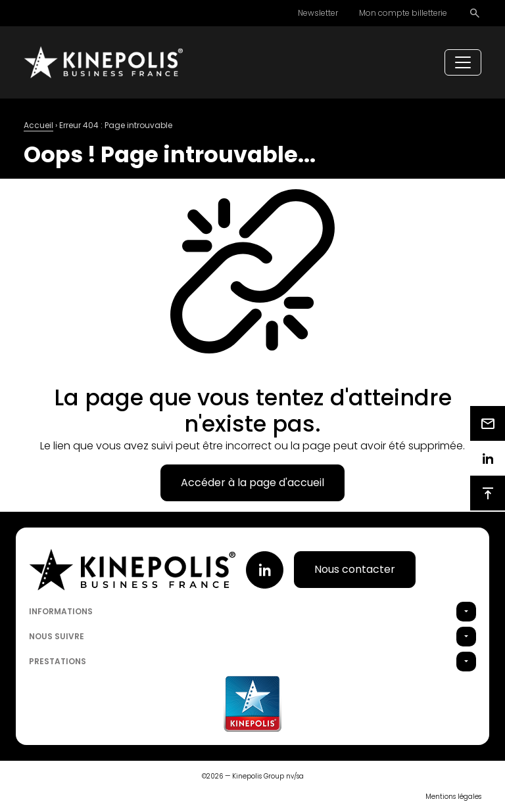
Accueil (38, 125)
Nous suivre (57, 636)
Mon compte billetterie (403, 13)
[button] (466, 612)
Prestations (58, 661)
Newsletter (318, 13)
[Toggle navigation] (463, 62)
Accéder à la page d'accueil (252, 483)
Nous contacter (355, 569)
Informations (61, 611)
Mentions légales (453, 797)
